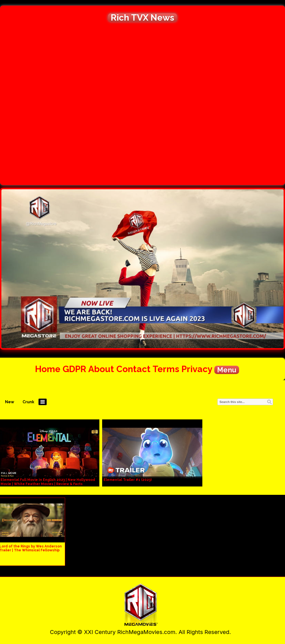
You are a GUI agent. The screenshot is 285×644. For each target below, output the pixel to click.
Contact (133, 369)
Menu (227, 370)
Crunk (28, 402)
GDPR (74, 369)
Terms (166, 369)
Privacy (197, 369)
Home (48, 369)
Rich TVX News (142, 18)
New (10, 402)
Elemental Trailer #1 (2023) (128, 480)
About (101, 369)
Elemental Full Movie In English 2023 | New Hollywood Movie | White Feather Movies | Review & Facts (48, 482)
